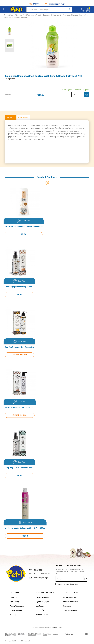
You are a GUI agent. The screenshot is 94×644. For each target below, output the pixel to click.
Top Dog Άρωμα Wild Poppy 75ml (19, 287)
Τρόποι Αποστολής (43, 597)
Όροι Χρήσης (15, 602)
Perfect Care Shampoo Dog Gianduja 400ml (24, 226)
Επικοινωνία (67, 606)
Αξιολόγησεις (23, 117)
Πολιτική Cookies (16, 611)
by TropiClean (10, 79)
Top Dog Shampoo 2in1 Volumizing (20, 347)
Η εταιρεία (13, 597)
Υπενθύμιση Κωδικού (70, 611)
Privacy (54, 628)
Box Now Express (42, 614)
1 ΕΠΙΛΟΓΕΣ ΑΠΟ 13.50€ (20, 415)
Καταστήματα (15, 615)
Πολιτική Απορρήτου (17, 606)
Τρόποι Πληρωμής (43, 602)
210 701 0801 (36, 4)
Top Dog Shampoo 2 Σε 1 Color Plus (20, 407)
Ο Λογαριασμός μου (70, 597)
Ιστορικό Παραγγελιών (71, 602)
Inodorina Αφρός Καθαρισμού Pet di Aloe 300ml (25, 528)
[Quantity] (75, 95)
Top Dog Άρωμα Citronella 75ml (20, 468)
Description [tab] (10, 117)
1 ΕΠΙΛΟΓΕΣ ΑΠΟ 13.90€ (20, 355)
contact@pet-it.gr (55, 4)
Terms (60, 628)
